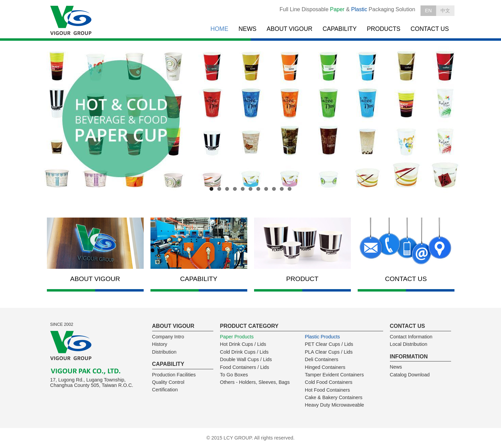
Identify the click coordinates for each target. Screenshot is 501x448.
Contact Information (411, 337)
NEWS (247, 29)
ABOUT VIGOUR (290, 29)
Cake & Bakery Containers (334, 397)
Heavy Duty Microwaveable (335, 405)
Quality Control (168, 382)
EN (428, 11)
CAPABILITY (340, 29)
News (396, 367)
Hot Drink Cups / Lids (243, 344)
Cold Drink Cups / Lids (244, 352)
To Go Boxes (234, 375)
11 (290, 189)
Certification (165, 390)
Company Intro (168, 337)
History (160, 344)
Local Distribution (409, 344)
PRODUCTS (384, 29)
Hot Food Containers (328, 390)
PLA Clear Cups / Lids (329, 352)
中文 (445, 11)
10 (282, 189)
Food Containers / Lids (245, 367)
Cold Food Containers (329, 382)
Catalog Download (410, 375)
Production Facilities (174, 375)
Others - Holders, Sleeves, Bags (255, 382)
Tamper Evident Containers (335, 375)
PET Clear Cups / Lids (329, 344)
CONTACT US (430, 29)
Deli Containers (322, 359)
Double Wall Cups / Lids (246, 359)
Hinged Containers (325, 367)
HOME (219, 29)
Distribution (164, 352)
